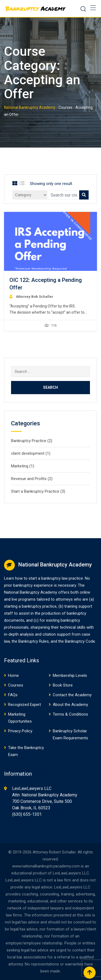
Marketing (20, 466)
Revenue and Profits (29, 479)
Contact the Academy (72, 695)
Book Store (63, 685)
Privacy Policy (20, 731)
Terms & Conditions (70, 714)
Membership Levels (70, 675)
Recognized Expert (25, 705)
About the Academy (70, 705)
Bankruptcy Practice (29, 441)
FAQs (13, 695)
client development (28, 453)
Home (13, 675)
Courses (16, 685)
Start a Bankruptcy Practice (35, 491)
